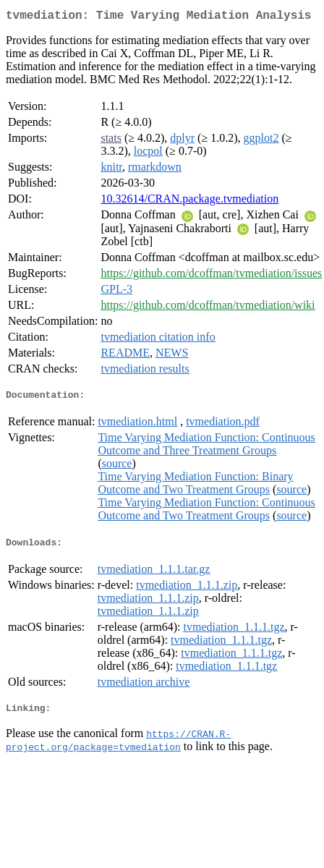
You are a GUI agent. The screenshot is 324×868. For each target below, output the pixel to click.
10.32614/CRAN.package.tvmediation (189, 201)
